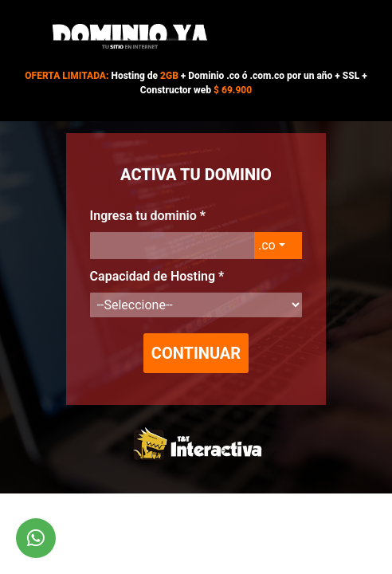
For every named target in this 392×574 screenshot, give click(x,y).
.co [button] (267, 245)
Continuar (196, 353)
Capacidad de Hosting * (157, 276)
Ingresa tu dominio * (148, 216)
